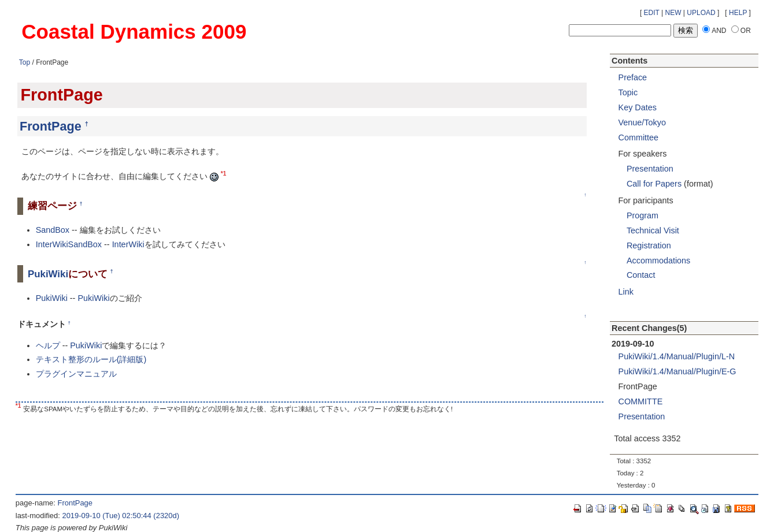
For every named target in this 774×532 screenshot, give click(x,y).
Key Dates (638, 107)
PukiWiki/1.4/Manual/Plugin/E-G (677, 371)
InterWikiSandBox (69, 244)
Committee (639, 137)
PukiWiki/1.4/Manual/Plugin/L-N (677, 356)
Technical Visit (653, 230)
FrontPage (51, 126)
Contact (641, 275)
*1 (224, 174)
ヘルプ (48, 345)
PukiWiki (48, 274)
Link (626, 292)
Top (25, 62)
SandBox (53, 230)
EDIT (652, 13)
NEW (673, 13)
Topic (628, 92)
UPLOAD (701, 13)
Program (642, 215)
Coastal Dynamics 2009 (134, 31)
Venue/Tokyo (642, 122)
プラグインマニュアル (76, 374)
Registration (649, 245)
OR (746, 31)
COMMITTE (641, 401)
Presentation (650, 169)
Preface (633, 77)
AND (719, 31)
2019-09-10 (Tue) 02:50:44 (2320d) (121, 516)
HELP (738, 13)
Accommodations (658, 261)
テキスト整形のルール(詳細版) (91, 359)
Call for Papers (654, 184)
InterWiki (128, 244)
